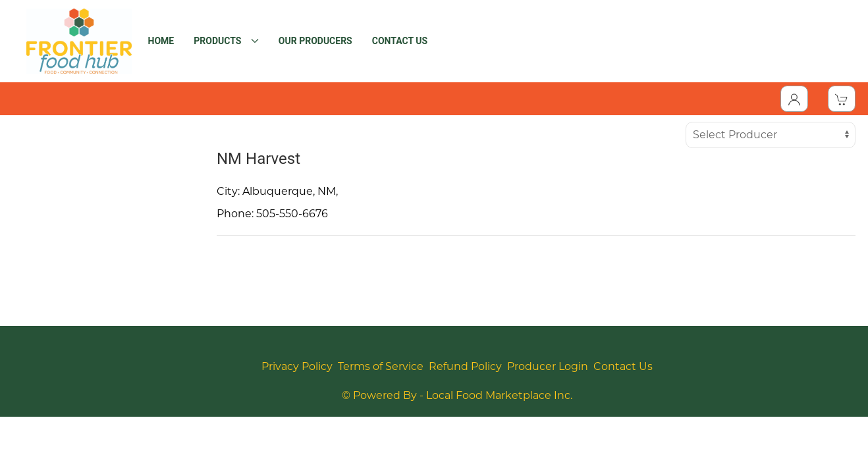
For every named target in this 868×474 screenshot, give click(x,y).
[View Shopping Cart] (842, 99)
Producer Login (548, 366)
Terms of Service (381, 366)
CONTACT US (400, 41)
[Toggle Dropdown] (794, 99)
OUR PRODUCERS (315, 41)
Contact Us (623, 366)
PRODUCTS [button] (226, 41)
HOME (161, 41)
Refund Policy (465, 366)
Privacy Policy (297, 366)
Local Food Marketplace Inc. (499, 395)
